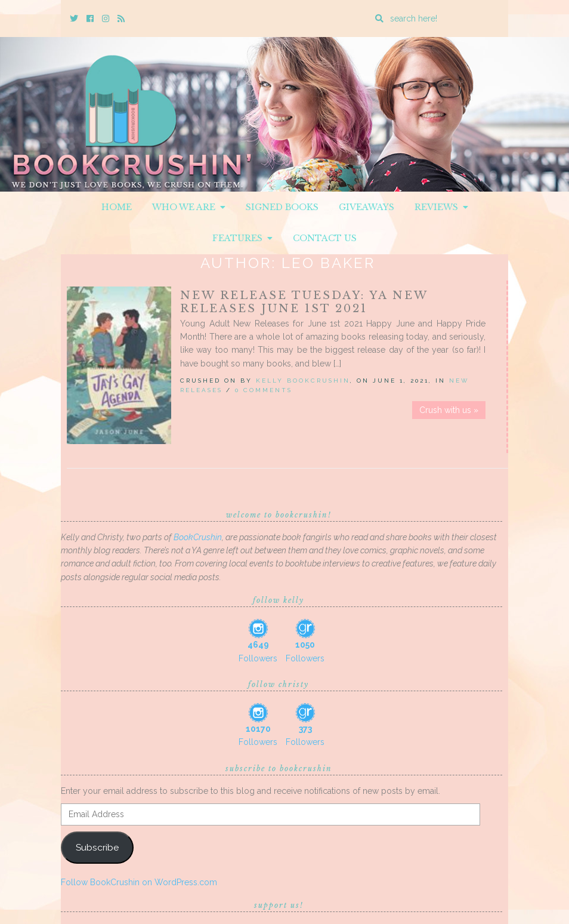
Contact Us (325, 238)
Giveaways (367, 207)
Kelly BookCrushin (303, 381)
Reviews (441, 207)
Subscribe (97, 847)
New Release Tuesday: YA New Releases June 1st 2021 (304, 302)
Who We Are (189, 207)
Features (242, 238)
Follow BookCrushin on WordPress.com (139, 882)
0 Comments (264, 390)
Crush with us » (449, 410)
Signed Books (282, 207)
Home (117, 207)
